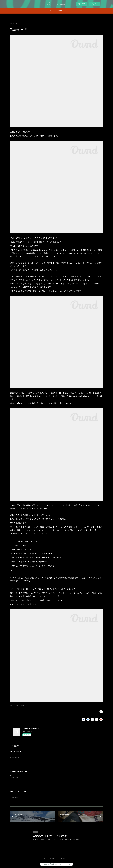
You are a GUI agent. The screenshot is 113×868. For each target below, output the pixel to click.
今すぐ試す (81, 4)
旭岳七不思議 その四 (18, 791)
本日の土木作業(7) (15, 706)
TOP (51, 11)
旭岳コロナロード (16, 752)
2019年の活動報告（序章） (20, 771)
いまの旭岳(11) (24, 706)
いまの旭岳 (60, 11)
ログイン (94, 4)
